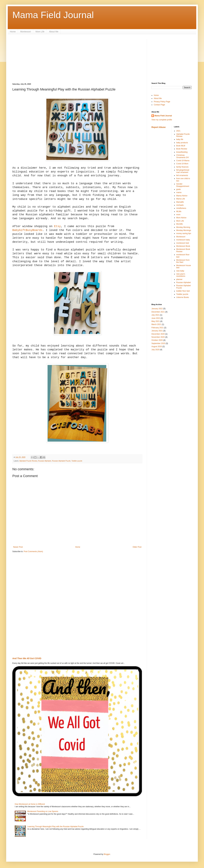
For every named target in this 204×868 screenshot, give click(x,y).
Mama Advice (182, 196)
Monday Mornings (184, 230)
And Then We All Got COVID (27, 658)
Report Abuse (158, 127)
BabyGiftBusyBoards (27, 230)
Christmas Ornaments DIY (183, 156)
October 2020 (157, 340)
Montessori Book (183, 246)
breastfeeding (182, 152)
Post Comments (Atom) (33, 551)
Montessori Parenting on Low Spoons (43, 811)
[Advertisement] (36, 58)
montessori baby (183, 240)
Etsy (57, 226)
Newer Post (18, 547)
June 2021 (156, 318)
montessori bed (183, 243)
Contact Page (159, 105)
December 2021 (158, 312)
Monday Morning (183, 227)
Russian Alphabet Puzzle (61, 461)
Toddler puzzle (77, 461)
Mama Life (181, 199)
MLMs (179, 211)
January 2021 (157, 331)
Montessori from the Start (183, 261)
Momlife (180, 224)
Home (13, 32)
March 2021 (156, 324)
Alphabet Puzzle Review (28, 461)
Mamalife (180, 202)
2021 (178, 131)
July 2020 (155, 350)
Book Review (182, 149)
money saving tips (184, 233)
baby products (182, 143)
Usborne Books (183, 297)
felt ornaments (182, 175)
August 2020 (157, 347)
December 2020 (158, 334)
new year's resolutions (181, 275)
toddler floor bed (183, 291)
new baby (180, 271)
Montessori (25, 32)
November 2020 (158, 337)
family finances (182, 167)
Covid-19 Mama (183, 161)
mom (178, 215)
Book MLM (181, 146)
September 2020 (158, 343)
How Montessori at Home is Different (30, 804)
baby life (180, 139)
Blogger (107, 854)
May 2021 (156, 321)
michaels (180, 205)
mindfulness (181, 208)
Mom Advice (181, 218)
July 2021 (155, 315)
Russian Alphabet (45, 461)
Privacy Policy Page (162, 102)
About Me (54, 32)
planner (179, 279)
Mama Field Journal (53, 15)
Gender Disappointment (183, 185)
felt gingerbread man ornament (183, 171)
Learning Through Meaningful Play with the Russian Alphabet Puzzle (55, 827)
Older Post (137, 547)
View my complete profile (162, 120)
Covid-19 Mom (182, 164)
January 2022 (157, 309)
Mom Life (40, 32)
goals (179, 189)
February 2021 (157, 328)
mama (179, 192)
